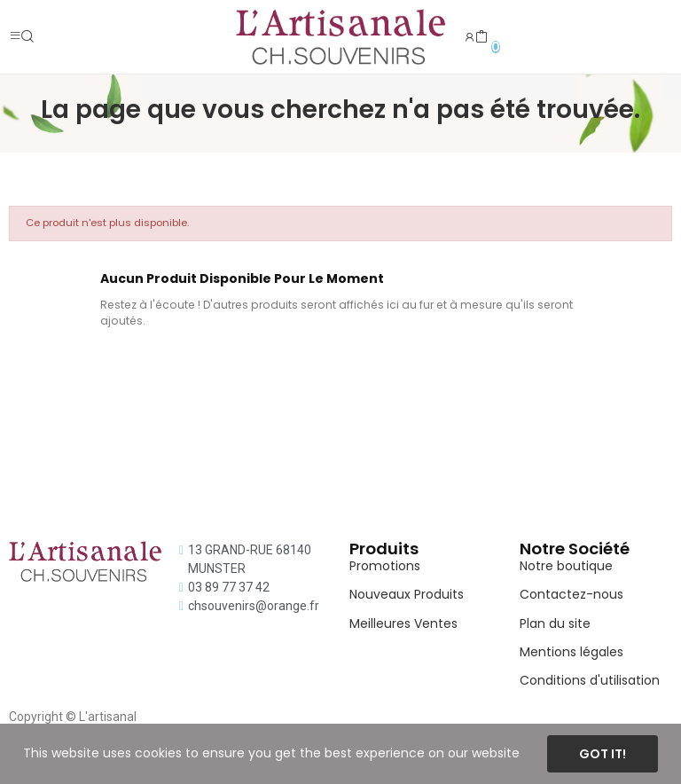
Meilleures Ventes (403, 623)
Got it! (603, 754)
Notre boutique (566, 566)
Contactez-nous (571, 594)
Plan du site (555, 623)
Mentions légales (571, 652)
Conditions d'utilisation (590, 680)
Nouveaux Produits (407, 594)
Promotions (385, 566)
